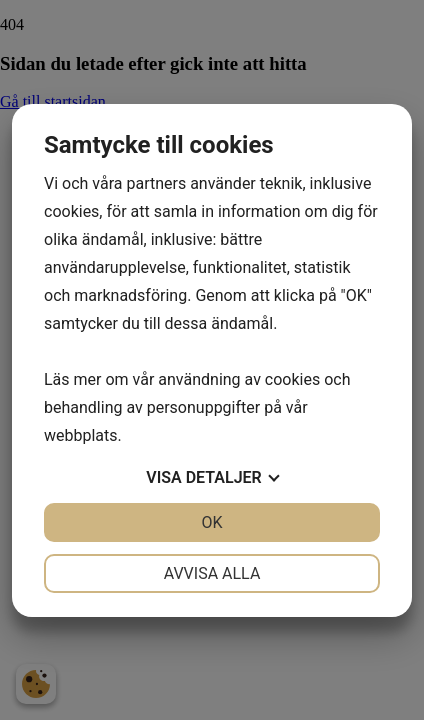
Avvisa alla (212, 573)
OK (211, 522)
